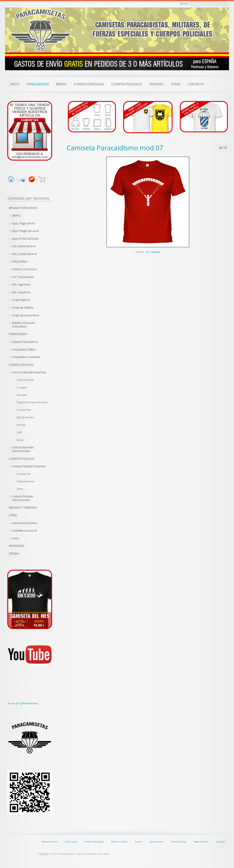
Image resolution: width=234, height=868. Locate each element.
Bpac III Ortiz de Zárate (25, 239)
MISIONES (156, 84)
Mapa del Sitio (201, 842)
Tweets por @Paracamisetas (23, 703)
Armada (21, 425)
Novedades (16, 546)
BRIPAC (16, 216)
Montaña (22, 395)
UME (19, 432)
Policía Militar (20, 261)
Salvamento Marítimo (25, 523)
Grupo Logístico (21, 300)
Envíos (139, 842)
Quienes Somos (49, 842)
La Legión (22, 387)
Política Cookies (119, 842)
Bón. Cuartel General (24, 254)
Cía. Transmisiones (23, 277)
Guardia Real (24, 410)
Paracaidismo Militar (24, 350)
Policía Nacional (25, 481)
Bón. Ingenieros (21, 285)
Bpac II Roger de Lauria (25, 231)
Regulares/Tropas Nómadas (32, 402)
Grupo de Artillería (23, 308)
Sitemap (14, 554)
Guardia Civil (24, 474)
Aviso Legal (71, 842)
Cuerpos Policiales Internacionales (23, 498)
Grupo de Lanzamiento (26, 315)
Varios (20, 440)
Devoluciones (157, 842)
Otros (20, 489)
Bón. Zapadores (21, 292)
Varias (16, 538)
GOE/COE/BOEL (25, 380)
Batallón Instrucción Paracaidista (24, 325)
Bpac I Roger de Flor (24, 223)
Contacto (221, 842)
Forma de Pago (179, 842)
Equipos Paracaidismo (25, 342)
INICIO (15, 84)
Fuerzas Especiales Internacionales (23, 449)
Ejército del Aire (25, 417)
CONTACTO (196, 84)
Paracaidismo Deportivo (26, 357)
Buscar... (185, 3)
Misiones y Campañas (23, 508)
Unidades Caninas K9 (24, 531)
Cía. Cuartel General (24, 246)
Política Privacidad (94, 842)
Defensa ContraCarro (25, 269)
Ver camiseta (153, 252)
